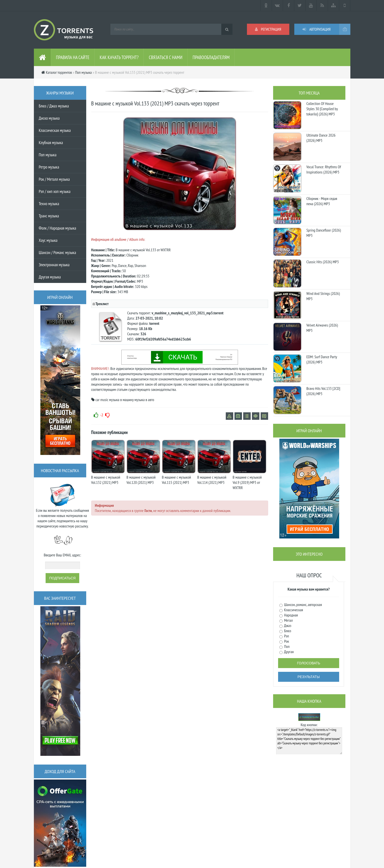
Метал (288, 620)
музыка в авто (144, 400)
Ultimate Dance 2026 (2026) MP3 (321, 138)
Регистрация (268, 29)
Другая (289, 652)
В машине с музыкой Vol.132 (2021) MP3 (106, 480)
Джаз (287, 625)
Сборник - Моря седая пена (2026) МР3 (322, 201)
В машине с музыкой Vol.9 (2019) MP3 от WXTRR (247, 482)
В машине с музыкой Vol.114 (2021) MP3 (212, 480)
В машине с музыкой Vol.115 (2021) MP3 (177, 480)
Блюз (287, 631)
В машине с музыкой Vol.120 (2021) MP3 (141, 480)
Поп (287, 646)
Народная (291, 615)
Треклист (102, 304)
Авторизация (316, 29)
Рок (286, 641)
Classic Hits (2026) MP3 (323, 262)
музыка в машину (121, 400)
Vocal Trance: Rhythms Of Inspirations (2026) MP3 (324, 169)
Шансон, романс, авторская (303, 605)
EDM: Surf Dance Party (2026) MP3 (322, 359)
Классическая (293, 610)
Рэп (286, 636)
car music (102, 400)
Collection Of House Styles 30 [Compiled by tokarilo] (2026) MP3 (322, 109)
